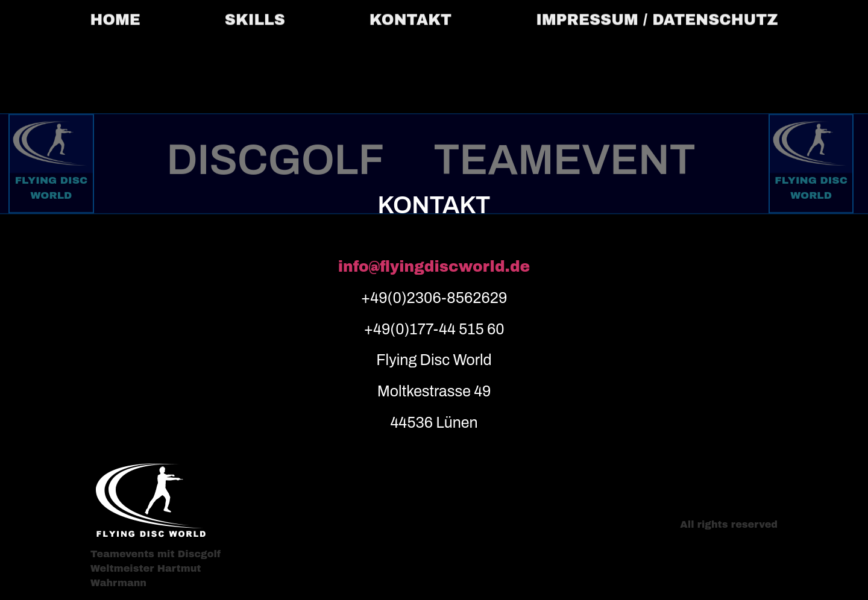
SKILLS (255, 17)
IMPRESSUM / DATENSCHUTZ (657, 17)
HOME (115, 17)
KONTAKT (410, 17)
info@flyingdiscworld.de (434, 267)
